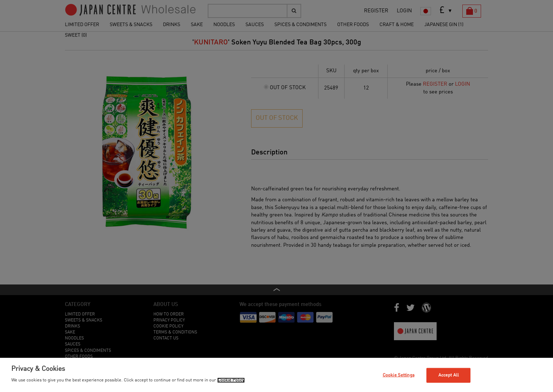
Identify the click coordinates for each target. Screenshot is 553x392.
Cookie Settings (399, 375)
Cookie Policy (231, 380)
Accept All (449, 375)
